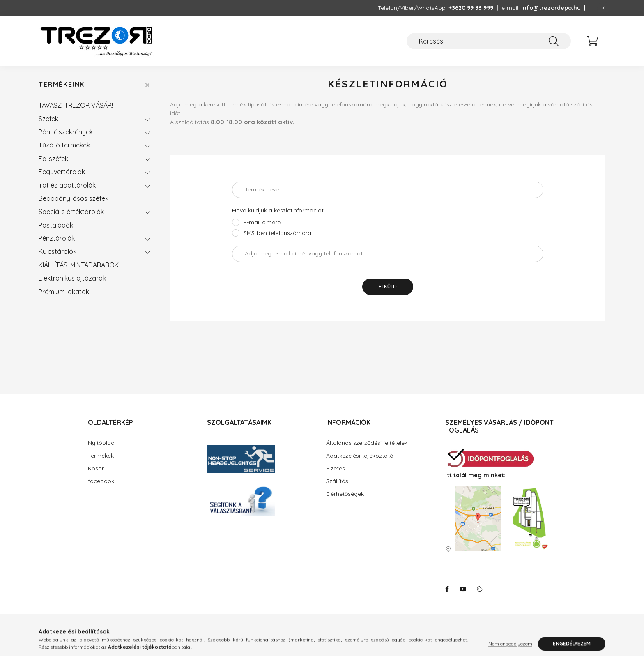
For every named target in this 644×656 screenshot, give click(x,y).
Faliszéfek (53, 159)
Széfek (48, 119)
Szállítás (337, 481)
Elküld (388, 287)
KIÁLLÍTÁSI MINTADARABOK (79, 265)
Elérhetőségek (345, 494)
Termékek (101, 456)
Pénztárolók (57, 238)
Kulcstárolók (57, 251)
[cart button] (592, 41)
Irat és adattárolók (67, 185)
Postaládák (56, 225)
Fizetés (336, 468)
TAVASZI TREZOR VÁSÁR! (76, 105)
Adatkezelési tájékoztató (360, 456)
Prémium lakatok (64, 292)
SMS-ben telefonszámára (277, 233)
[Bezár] (603, 8)
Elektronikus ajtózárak (72, 278)
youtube (463, 589)
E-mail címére (262, 222)
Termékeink (62, 84)
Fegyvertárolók (62, 172)
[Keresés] (489, 41)
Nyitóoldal (102, 443)
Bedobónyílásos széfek (74, 198)
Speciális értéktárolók (71, 212)
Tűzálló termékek (64, 145)
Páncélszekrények (66, 132)
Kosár (96, 468)
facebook (101, 481)
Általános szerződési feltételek (367, 443)
